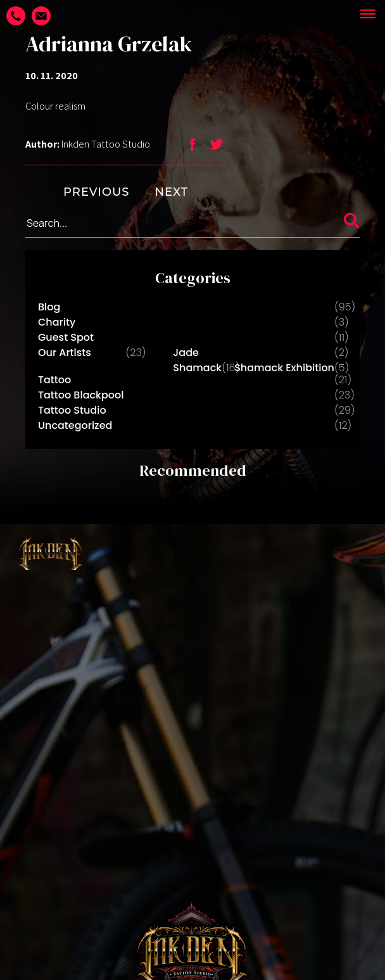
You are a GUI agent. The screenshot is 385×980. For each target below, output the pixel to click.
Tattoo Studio (72, 410)
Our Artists (65, 353)
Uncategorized (75, 425)
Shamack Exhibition (284, 368)
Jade (186, 353)
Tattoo (54, 380)
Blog (49, 307)
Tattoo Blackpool (81, 395)
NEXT (190, 192)
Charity (57, 322)
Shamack (197, 368)
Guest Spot (66, 337)
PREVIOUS (77, 192)
